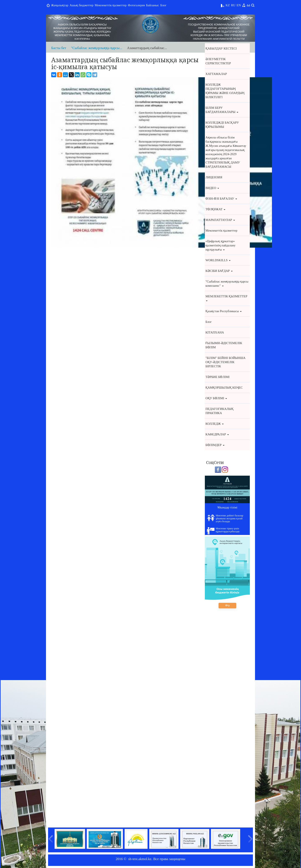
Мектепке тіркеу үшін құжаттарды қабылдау (223, 531)
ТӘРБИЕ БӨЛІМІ (217, 377)
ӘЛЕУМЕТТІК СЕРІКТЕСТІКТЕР (218, 61)
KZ (228, 5)
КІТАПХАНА (215, 332)
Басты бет (59, 48)
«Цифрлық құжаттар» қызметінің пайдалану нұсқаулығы (220, 245)
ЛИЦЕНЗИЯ (214, 177)
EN (239, 5)
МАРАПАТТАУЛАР (220, 220)
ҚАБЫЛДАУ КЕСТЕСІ (221, 48)
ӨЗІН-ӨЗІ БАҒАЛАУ (221, 199)
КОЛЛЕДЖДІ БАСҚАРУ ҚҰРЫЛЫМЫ (222, 125)
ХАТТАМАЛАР (216, 74)
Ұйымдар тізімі (227, 507)
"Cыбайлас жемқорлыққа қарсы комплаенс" (227, 284)
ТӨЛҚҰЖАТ (215, 209)
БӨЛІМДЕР (215, 445)
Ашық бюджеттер (82, 5)
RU (233, 5)
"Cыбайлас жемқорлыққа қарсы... (97, 48)
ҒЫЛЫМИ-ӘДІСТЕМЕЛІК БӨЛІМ (224, 345)
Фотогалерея (136, 5)
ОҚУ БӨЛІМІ (216, 398)
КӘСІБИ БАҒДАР (219, 271)
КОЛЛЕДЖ (215, 424)
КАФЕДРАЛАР (217, 434)
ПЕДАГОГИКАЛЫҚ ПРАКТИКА (219, 411)
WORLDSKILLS (218, 260)
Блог (163, 5)
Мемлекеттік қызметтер (111, 5)
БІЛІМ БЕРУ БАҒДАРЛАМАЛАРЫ (222, 110)
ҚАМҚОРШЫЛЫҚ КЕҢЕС (224, 388)
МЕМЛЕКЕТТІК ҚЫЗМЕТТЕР (226, 298)
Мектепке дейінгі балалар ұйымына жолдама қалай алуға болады (225, 518)
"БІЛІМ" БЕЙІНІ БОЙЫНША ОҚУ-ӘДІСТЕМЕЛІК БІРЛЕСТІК (225, 362)
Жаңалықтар (60, 5)
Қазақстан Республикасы (224, 311)
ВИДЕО (212, 188)
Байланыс (153, 5)
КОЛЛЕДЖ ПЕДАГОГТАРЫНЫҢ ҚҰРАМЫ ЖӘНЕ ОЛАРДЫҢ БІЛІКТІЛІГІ (225, 91)
